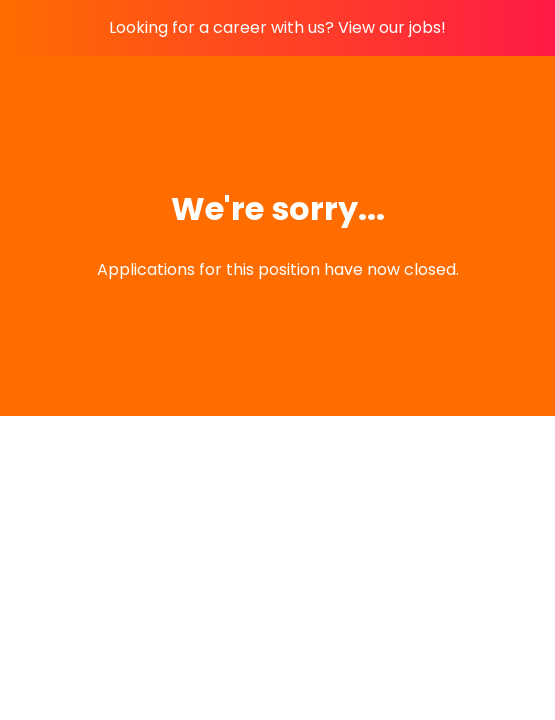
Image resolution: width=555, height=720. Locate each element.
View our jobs (389, 27)
